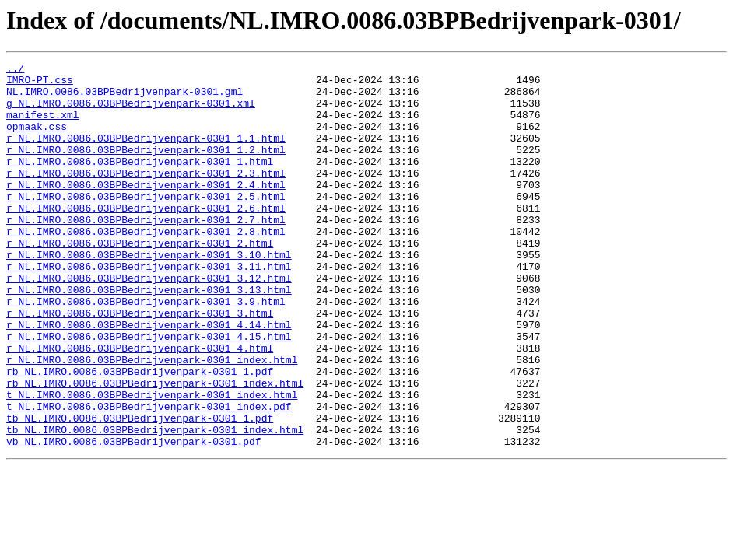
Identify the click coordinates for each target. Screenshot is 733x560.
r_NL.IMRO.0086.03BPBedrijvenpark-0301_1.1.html (146, 154)
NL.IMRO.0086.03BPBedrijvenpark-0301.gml (125, 98)
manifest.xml (43, 126)
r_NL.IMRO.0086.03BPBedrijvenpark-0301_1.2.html (146, 168)
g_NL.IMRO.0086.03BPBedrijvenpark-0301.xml (131, 112)
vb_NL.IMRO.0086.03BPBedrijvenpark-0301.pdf (134, 518)
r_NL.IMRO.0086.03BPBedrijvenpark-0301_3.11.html (149, 308)
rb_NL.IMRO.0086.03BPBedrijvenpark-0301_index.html (155, 448)
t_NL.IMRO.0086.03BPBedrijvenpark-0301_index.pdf (149, 476)
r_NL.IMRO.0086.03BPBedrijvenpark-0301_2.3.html (146, 196)
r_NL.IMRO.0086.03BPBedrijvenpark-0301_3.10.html (149, 294)
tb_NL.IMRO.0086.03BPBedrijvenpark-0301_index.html (155, 504)
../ (15, 70)
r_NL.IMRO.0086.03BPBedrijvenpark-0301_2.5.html (146, 224)
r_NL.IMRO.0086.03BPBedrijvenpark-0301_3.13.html (149, 336)
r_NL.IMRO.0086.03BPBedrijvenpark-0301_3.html (140, 364)
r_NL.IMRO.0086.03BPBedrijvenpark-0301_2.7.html (146, 252)
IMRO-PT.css (40, 84)
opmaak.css (37, 140)
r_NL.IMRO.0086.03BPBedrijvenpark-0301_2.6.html (146, 238)
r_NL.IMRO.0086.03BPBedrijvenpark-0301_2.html (140, 280)
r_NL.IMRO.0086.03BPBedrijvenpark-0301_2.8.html (146, 266)
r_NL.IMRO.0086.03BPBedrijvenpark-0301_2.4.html (146, 210)
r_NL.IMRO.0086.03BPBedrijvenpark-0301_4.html (140, 406)
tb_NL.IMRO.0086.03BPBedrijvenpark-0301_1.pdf (140, 490)
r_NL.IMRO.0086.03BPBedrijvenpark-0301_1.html (140, 182)
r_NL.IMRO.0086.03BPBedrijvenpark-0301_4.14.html (149, 378)
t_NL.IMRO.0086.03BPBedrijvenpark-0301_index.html (152, 462)
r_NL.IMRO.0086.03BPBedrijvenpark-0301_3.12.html (149, 322)
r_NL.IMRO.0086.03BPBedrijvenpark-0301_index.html (152, 420)
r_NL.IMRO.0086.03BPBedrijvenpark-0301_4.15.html (149, 392)
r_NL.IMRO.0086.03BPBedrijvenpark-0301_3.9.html (146, 350)
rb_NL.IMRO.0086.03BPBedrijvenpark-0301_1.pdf (140, 434)
